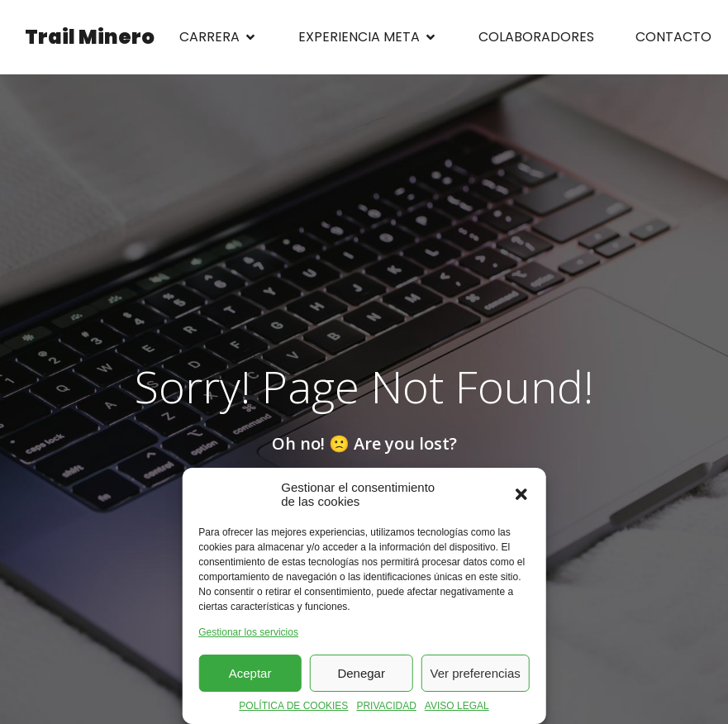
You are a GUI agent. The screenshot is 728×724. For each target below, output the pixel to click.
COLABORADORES (536, 37)
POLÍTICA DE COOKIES (293, 706)
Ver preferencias (476, 673)
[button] (521, 494)
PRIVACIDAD (386, 706)
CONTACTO (673, 37)
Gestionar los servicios (248, 632)
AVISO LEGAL (457, 706)
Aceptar (250, 673)
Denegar (361, 673)
